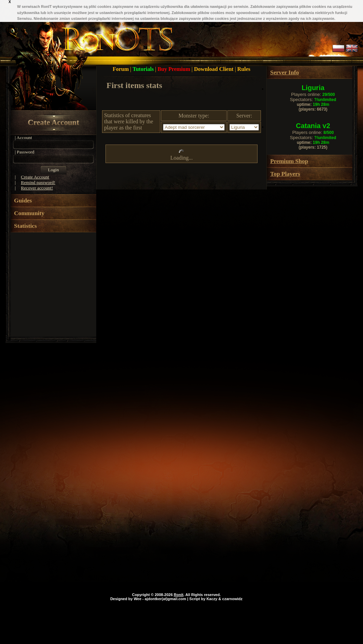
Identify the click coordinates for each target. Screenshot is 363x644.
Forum (121, 69)
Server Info (285, 72)
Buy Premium (174, 69)
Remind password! (38, 182)
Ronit (178, 595)
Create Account (53, 122)
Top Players (285, 174)
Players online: (313, 94)
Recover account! (37, 188)
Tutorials (144, 69)
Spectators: (313, 100)
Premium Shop (289, 161)
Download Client (215, 69)
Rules (244, 69)
